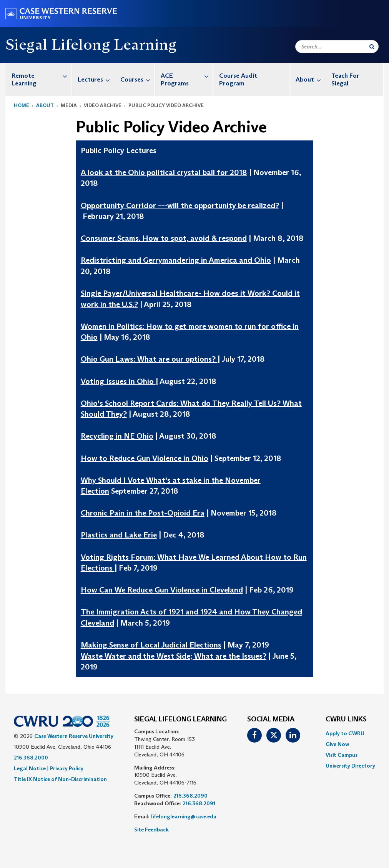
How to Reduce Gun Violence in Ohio (145, 458)
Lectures (96, 79)
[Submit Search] (372, 47)
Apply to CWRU (345, 733)
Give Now (337, 744)
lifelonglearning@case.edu (184, 816)
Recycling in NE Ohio (117, 436)
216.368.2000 (31, 758)
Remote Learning (41, 76)
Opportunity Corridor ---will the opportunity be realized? (180, 205)
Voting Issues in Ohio (118, 381)
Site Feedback (151, 830)
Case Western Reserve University (74, 736)
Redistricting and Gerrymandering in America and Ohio (176, 260)
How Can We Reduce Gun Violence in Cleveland (162, 590)
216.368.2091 (199, 803)
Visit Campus (342, 755)
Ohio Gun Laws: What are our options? (149, 359)
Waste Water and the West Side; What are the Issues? (174, 656)
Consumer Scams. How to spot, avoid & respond (164, 238)
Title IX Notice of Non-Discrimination (60, 779)
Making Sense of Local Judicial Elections (151, 645)
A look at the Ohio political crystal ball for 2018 (164, 172)
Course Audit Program (238, 79)
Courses (137, 79)
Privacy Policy (67, 768)
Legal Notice (30, 768)
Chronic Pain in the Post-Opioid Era (143, 513)
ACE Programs (187, 76)
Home (22, 105)
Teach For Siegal (345, 79)
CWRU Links (346, 719)
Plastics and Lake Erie (119, 535)
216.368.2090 (190, 796)
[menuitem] (38, 79)
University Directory (350, 766)
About (310, 79)
